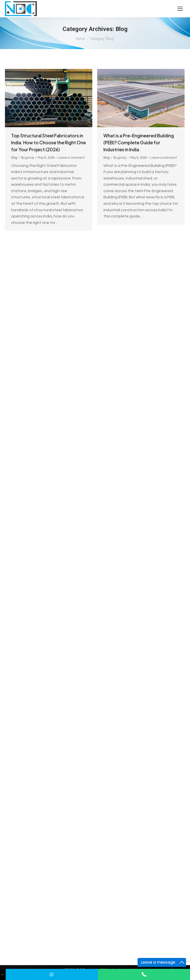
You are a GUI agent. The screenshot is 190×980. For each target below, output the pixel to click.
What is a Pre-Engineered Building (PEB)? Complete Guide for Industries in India (139, 142)
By (27, 158)
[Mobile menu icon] (180, 9)
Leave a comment (71, 158)
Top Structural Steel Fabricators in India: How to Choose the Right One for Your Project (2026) (48, 142)
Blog (14, 158)
